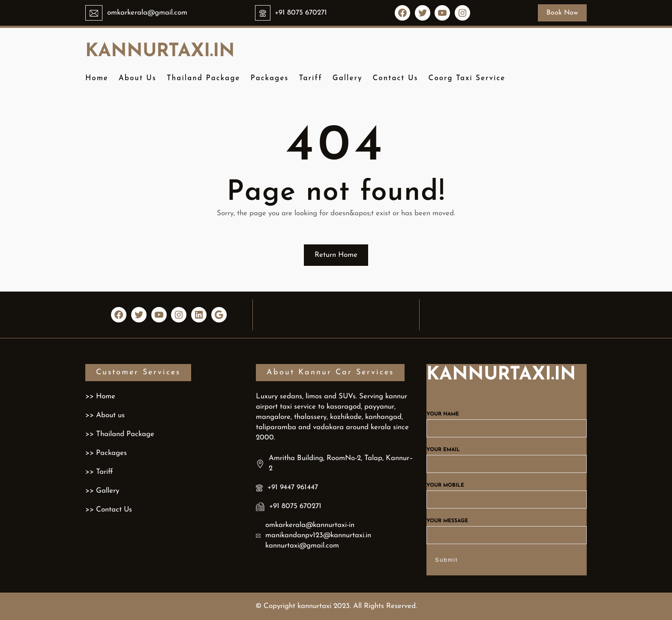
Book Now (562, 13)
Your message (507, 528)
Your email (507, 457)
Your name (507, 421)
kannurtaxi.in (160, 52)
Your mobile (507, 493)
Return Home (336, 255)
